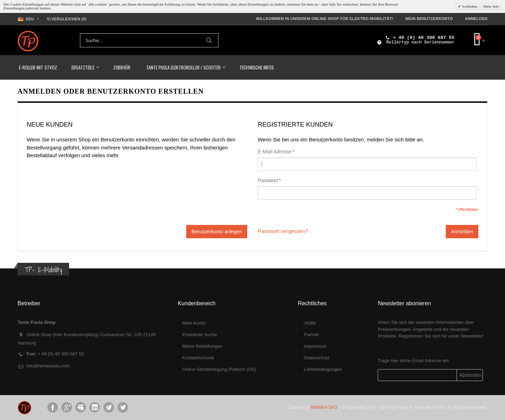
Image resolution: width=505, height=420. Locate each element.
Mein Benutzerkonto (429, 19)
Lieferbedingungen (323, 369)
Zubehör (122, 67)
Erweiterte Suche (200, 335)
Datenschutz (317, 358)
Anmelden (476, 19)
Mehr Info (491, 6)
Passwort (268, 180)
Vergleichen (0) (66, 19)
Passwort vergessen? (283, 231)
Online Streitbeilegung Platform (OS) (219, 369)
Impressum (315, 346)
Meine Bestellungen (202, 346)
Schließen (469, 6)
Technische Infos (257, 67)
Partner (312, 335)
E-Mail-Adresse (275, 152)
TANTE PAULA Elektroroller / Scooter (183, 67)
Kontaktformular (198, 358)
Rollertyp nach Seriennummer (420, 42)
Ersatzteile (83, 67)
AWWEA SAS (324, 407)
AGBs (310, 323)
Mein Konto (194, 323)
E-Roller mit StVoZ (38, 67)
